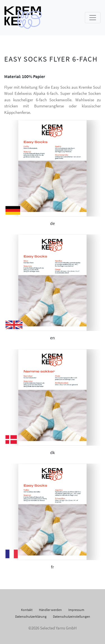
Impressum (76, 610)
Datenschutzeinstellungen (72, 616)
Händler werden (50, 610)
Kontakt (27, 610)
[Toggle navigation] (93, 18)
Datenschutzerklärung (31, 616)
